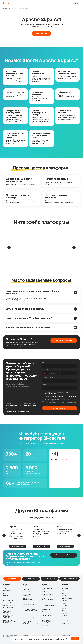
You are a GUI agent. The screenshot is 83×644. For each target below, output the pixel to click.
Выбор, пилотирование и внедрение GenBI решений (30, 610)
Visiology (64, 596)
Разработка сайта (67, 635)
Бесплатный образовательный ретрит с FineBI (47, 622)
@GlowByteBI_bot (13, 405)
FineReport (65, 608)
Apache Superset (23, 8)
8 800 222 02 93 (31, 405)
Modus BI (64, 603)
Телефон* (45, 370)
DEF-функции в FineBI (48, 618)
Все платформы (66, 626)
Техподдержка (27, 607)
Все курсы (45, 626)
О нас (5, 588)
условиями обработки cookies (48, 638)
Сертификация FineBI (48, 606)
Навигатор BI (65, 623)
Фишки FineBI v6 (47, 616)
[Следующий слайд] (74, 248)
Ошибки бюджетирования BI (30, 624)
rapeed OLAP (65, 621)
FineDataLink (65, 613)
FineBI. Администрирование (48, 599)
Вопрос (44, 385)
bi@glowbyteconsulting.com (18, 411)
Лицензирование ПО (28, 604)
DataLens (64, 606)
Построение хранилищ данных (28, 599)
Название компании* (48, 377)
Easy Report (65, 618)
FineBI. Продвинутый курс (48, 595)
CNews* (66, 459)
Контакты (6, 596)
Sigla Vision (14, 527)
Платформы (13, 8)
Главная (5, 8)
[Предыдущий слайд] (9, 248)
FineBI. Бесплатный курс (47, 589)
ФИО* (44, 362)
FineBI (35, 527)
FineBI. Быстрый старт (48, 592)
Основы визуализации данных (48, 612)
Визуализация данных (29, 602)
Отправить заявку (60, 408)
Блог (5, 593)
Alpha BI (64, 611)
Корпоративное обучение (27, 595)
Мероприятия (7, 591)
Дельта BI (64, 601)
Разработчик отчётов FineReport (48, 602)
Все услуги (26, 613)
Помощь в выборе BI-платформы (28, 589)
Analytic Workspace (67, 598)
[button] (41, 33)
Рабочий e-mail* (65, 370)
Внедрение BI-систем (29, 592)
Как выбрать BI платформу (27, 622)
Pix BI (59, 527)
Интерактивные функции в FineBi (47, 609)
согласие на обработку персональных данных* (64, 396)
